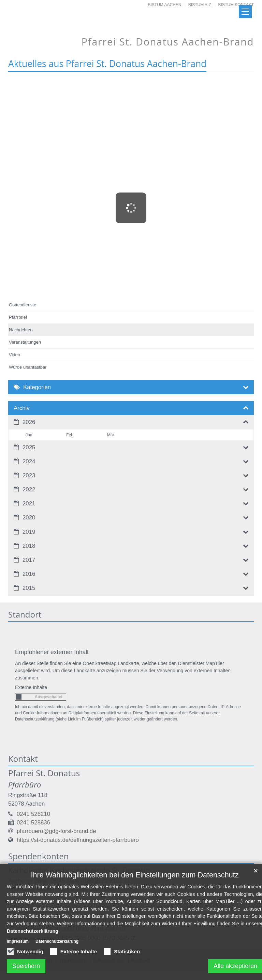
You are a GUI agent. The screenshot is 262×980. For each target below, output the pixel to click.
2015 (29, 588)
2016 (29, 574)
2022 (29, 489)
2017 (29, 560)
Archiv (22, 408)
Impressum (18, 966)
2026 (29, 422)
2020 (29, 518)
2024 (29, 461)
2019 (29, 532)
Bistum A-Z (200, 5)
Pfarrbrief (18, 317)
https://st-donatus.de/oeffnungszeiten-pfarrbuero (78, 840)
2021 (29, 504)
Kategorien (37, 387)
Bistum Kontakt (236, 5)
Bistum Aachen (165, 5)
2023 (29, 475)
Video (14, 355)
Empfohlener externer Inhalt (52, 652)
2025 (29, 447)
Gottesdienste (23, 305)
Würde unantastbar (28, 367)
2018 (29, 546)
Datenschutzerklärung (33, 956)
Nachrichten (21, 330)
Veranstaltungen (25, 342)
